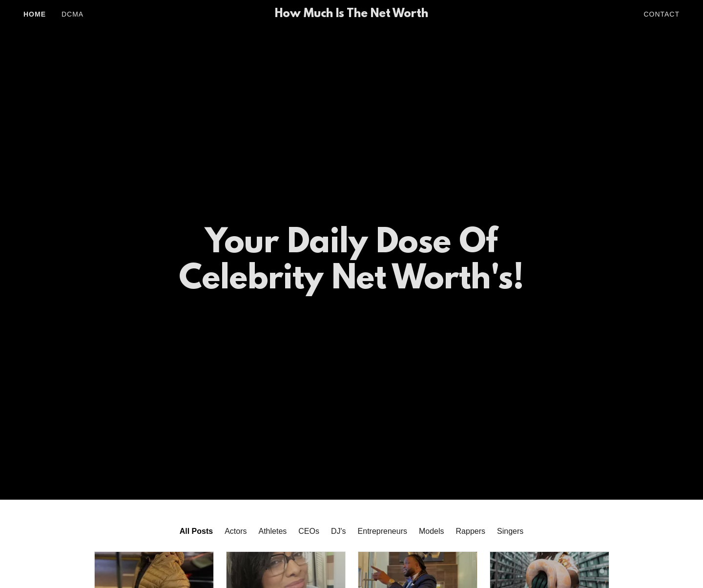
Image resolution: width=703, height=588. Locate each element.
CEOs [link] (309, 531)
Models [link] (432, 531)
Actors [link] (236, 531)
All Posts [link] (196, 531)
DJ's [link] (339, 531)
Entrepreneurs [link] (383, 531)
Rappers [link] (471, 531)
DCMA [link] (72, 14)
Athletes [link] (273, 531)
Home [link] (35, 14)
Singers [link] (510, 531)
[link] (351, 14)
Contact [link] (662, 14)
